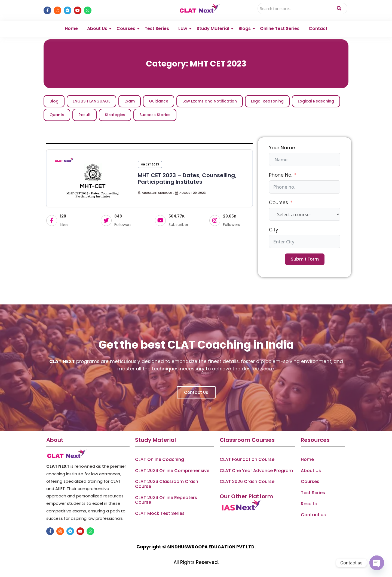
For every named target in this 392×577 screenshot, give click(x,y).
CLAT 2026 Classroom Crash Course (167, 484)
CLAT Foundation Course (247, 460)
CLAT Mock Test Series (160, 513)
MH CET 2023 (150, 164)
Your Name (282, 148)
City (274, 230)
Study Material (214, 28)
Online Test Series (280, 28)
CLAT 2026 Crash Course (247, 482)
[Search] (294, 8)
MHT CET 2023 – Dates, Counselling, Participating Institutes (187, 179)
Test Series (157, 28)
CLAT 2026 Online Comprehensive (172, 471)
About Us (98, 28)
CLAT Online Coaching (160, 460)
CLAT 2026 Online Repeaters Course (166, 500)
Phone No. (281, 175)
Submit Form (305, 259)
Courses (127, 28)
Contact (318, 28)
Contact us (313, 515)
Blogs (246, 28)
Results (309, 504)
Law (184, 28)
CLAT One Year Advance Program (256, 471)
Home (71, 28)
